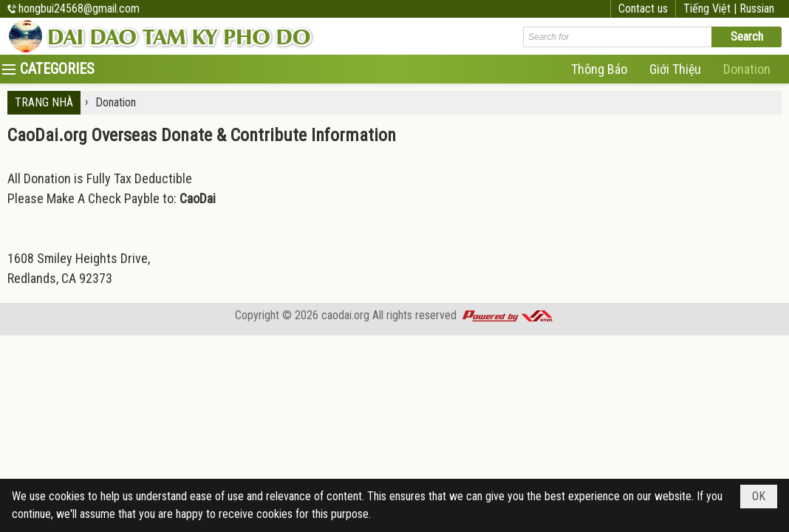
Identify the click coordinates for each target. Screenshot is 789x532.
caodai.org (345, 315)
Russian (757, 8)
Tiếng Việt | (711, 8)
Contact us (643, 8)
